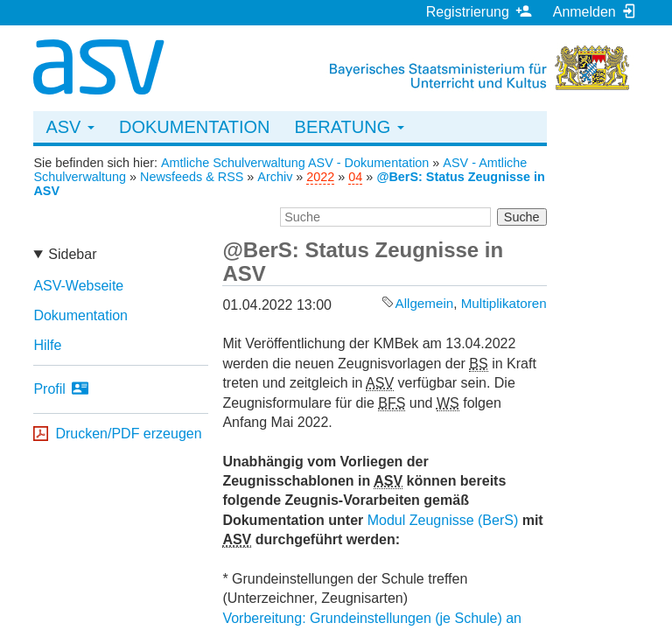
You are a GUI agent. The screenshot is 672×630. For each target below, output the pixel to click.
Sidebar (72, 254)
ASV (70, 127)
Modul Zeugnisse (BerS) (443, 520)
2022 (320, 177)
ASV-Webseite (78, 286)
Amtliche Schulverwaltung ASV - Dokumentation (295, 163)
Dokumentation (195, 127)
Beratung (350, 127)
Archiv (275, 177)
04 (355, 177)
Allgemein (425, 303)
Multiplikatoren (504, 303)
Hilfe (47, 345)
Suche (522, 217)
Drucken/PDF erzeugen (128, 434)
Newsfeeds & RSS (192, 177)
